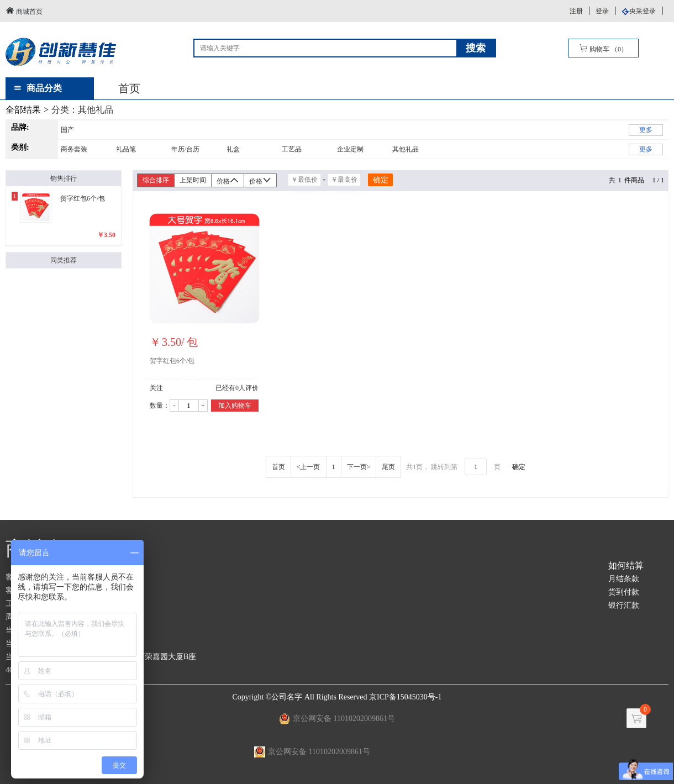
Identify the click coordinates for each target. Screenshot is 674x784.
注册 (576, 11)
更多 (646, 130)
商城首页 (24, 11)
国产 (67, 130)
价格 (228, 180)
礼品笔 (126, 149)
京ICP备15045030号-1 (405, 697)
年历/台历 (185, 149)
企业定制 (350, 149)
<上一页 (309, 467)
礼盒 (233, 149)
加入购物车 (235, 406)
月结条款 (624, 579)
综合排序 (156, 180)
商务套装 (74, 149)
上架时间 (193, 180)
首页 (129, 88)
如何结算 (626, 565)
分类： (82, 110)
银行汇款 (624, 605)
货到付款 (624, 592)
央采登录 (643, 11)
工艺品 (292, 149)
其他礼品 (406, 149)
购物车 (603, 48)
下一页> (359, 467)
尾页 (388, 467)
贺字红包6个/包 (172, 361)
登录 (602, 11)
